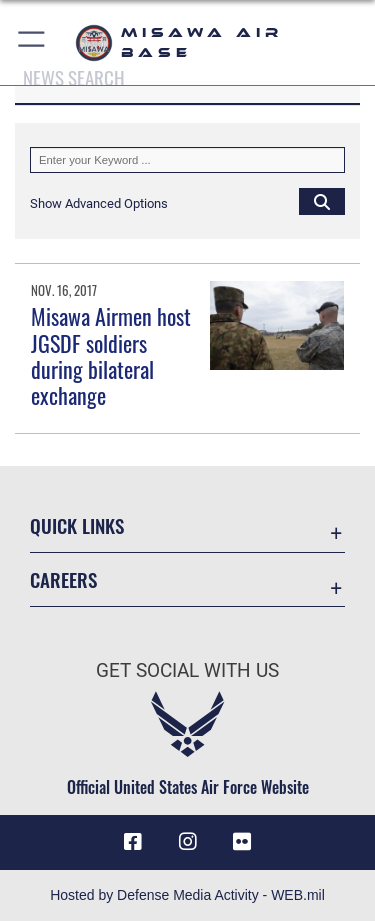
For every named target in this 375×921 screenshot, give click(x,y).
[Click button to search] (322, 201)
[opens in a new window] (242, 842)
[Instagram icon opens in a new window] (188, 842)
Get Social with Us (187, 670)
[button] (32, 42)
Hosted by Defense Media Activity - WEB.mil (187, 895)
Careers (63, 579)
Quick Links (77, 525)
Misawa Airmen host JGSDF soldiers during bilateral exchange (111, 355)
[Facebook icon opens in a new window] (133, 842)
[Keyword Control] (187, 160)
